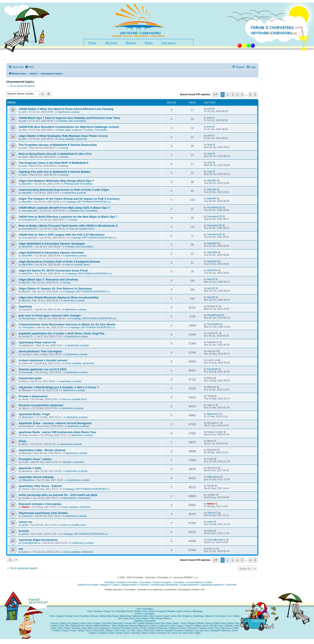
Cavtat (141, 623)
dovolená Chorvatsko (128, 582)
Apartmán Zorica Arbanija (36, 477)
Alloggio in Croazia (110, 585)
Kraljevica (188, 616)
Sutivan (160, 631)
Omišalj (69, 616)
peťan (25, 525)
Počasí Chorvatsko (162, 582)
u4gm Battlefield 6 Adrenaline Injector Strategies (52, 244)
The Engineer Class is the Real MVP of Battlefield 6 (54, 163)
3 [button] (232, 95)
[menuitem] (29, 67)
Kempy (65, 148)
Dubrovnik (117, 623)
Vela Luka (188, 633)
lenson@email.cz (31, 543)
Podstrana (162, 628)
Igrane (75, 623)
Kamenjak (27, 372)
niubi (24, 148)
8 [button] (250, 95)
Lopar (167, 616)
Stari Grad (149, 631)
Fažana (188, 611)
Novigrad (161, 611)
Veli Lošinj (123, 618)
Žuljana (92, 633)
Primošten (126, 628)
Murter (89, 626)
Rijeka (145, 618)
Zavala (119, 633)
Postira (152, 628)
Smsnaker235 (29, 211)
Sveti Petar (120, 631)
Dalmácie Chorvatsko (145, 621)
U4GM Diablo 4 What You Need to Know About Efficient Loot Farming (66, 109)
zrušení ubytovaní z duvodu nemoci (43, 360)
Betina (209, 623)
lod (21, 549)
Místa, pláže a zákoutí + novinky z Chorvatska (83, 130)
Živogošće (103, 633)
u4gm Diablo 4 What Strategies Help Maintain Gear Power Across (63, 136)
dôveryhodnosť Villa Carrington (40, 351)
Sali (96, 628)
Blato (169, 623)
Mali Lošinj (148, 616)
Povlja (143, 628)
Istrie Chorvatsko (145, 609)
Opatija (60, 616)
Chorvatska (146, 582)
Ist (69, 623)
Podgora (173, 628)
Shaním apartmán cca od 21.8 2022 (42, 369)
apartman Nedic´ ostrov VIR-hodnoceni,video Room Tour (57, 432)
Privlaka (116, 628)
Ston (207, 631)
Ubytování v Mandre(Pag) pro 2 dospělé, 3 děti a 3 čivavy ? (59, 387)
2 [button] (227, 95)
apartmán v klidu (30, 468)
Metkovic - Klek (109, 626)
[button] (215, 95)
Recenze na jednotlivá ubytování (41, 405)
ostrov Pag (213, 628)
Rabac (138, 611)
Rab (152, 618)
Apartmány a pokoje (69, 112)
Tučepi (80, 631)
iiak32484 (27, 247)
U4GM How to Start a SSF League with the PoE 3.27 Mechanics (62, 235)
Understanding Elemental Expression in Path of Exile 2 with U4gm (64, 190)
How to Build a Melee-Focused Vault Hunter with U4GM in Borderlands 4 (68, 226)
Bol (163, 623)
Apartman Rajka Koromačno (38, 540)
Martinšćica (125, 616)
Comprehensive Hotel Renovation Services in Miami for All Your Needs (67, 324)
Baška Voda (220, 623)
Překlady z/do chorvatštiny (72, 121)
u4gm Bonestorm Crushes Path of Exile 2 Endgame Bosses (59, 262)
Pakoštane (225, 628)
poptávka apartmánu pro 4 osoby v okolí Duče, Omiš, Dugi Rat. (62, 333)
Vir (169, 633)
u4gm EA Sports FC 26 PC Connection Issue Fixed (53, 271)
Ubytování (111, 43)
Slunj (132, 618)
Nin (83, 626)
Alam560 (27, 184)
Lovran (159, 616)
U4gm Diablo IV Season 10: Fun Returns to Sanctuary (55, 288)
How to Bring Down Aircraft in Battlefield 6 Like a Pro (55, 154)
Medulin (171, 611)
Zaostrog (136, 633)
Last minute (169, 43)
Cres (230, 616)
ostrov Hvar (86, 623)
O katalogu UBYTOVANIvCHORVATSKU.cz (88, 202)
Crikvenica (220, 616)
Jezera (54, 623)
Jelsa (236, 626)
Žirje (112, 633)
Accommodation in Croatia (199, 582)
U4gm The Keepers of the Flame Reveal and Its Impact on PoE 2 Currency (69, 199)
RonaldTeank (29, 318)
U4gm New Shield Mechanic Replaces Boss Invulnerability (59, 297)
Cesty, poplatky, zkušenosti (72, 139)
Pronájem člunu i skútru (35, 459)
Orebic (236, 628)
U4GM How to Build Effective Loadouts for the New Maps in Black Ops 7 (68, 217)
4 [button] (237, 95)
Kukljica (197, 626)
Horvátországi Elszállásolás (164, 585)
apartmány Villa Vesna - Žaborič (40, 486)
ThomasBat (28, 327)
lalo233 (26, 282)
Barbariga (198, 611)
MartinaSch (28, 417)
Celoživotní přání (30, 378)
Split (54, 628)
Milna (97, 626)
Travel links (231, 585)
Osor (52, 616)
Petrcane (192, 628)
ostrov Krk (176, 616)
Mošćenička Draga (109, 616)
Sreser (235, 631)
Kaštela (228, 626)
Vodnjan (98, 611)
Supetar (169, 631)
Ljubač (153, 626)
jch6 (24, 112)
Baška (237, 616)
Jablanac (209, 616)
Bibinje (201, 623)
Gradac (97, 623)
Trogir (72, 631)
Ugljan (198, 633)
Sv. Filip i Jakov (135, 631)
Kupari (189, 626)
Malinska (137, 616)
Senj (138, 618)
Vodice (152, 633)
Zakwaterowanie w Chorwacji (135, 585)
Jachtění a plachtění (73, 462)
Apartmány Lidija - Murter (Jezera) (42, 450)
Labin (179, 611)
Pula (145, 611)
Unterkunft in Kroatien (88, 585)
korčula (24, 531)
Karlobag (198, 616)
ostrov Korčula (210, 626)
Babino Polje (233, 623)
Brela (157, 623)
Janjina (63, 623)
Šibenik (109, 631)
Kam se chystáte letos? (82, 229)
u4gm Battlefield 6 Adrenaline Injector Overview (51, 253)
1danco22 (27, 516)
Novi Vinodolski (82, 616)
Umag (107, 611)
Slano (67, 628)
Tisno (88, 631)
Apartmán (25, 306)
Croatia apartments (189, 585)
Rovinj (130, 611)
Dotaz (23, 441)
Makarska (143, 626)
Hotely (149, 43)
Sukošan (189, 631)
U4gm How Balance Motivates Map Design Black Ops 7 (56, 181)
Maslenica (123, 626)
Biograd (192, 623)
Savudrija (121, 611)
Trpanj (65, 631)
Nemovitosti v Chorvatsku (77, 498)
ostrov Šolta (98, 631)
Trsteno (56, 631)
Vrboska (162, 633)
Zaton (127, 633)
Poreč (152, 611)
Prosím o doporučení (33, 396)
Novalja (94, 616)
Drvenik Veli (130, 623)
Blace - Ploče (180, 623)
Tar (113, 611)
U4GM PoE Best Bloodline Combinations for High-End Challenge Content (69, 127)
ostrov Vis (176, 633)
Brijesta (149, 623)
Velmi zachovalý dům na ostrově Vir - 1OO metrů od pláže (58, 495)
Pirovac (182, 628)
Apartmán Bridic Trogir (34, 414)
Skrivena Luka (79, 628)
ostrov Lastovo (177, 626)
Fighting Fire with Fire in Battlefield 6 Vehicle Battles (55, 172)
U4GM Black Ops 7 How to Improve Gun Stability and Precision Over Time (69, 118)
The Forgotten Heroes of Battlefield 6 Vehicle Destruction (58, 145)
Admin (26, 507)
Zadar (145, 633)
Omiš (54, 626)
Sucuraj (199, 631)
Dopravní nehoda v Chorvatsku (40, 504)
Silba (90, 628)
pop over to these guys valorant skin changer (50, 315)
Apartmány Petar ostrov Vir (37, 342)
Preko (136, 628)
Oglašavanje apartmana (212, 585)
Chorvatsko (110, 582)
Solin (60, 628)
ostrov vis (25, 522)
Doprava (131, 43)
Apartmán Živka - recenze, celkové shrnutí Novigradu (55, 423)
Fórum (93, 43)
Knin (221, 626)
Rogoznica (105, 628)
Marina (133, 626)
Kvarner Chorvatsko (145, 614)
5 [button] (242, 95)
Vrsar (90, 611)
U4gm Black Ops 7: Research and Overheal (48, 280)
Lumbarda (163, 626)
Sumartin (179, 631)
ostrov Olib (64, 626)
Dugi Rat (107, 623)
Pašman (202, 628)
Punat (159, 618)
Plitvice (167, 618)
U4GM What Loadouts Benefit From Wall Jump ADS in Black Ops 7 (64, 208)
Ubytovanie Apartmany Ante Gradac (43, 513)
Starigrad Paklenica (220, 631)
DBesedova (28, 480)
